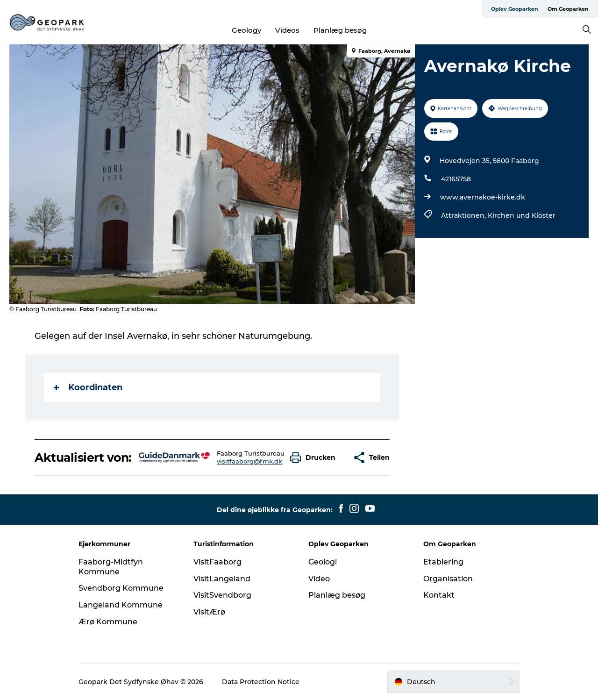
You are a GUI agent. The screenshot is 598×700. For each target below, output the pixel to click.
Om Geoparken (568, 9)
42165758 (456, 179)
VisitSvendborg (222, 595)
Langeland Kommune (121, 605)
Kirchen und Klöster (522, 215)
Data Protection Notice (261, 682)
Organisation (448, 579)
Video (319, 579)
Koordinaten (88, 387)
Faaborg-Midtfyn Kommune (111, 567)
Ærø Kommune (108, 622)
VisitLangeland (222, 579)
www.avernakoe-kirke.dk (483, 197)
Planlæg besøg (340, 30)
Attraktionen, (464, 215)
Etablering (443, 562)
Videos (287, 30)
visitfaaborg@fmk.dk (249, 461)
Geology (246, 30)
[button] (315, 458)
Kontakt (439, 595)
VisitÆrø (209, 612)
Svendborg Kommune (121, 588)
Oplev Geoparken (515, 9)
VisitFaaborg (217, 562)
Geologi (323, 562)
